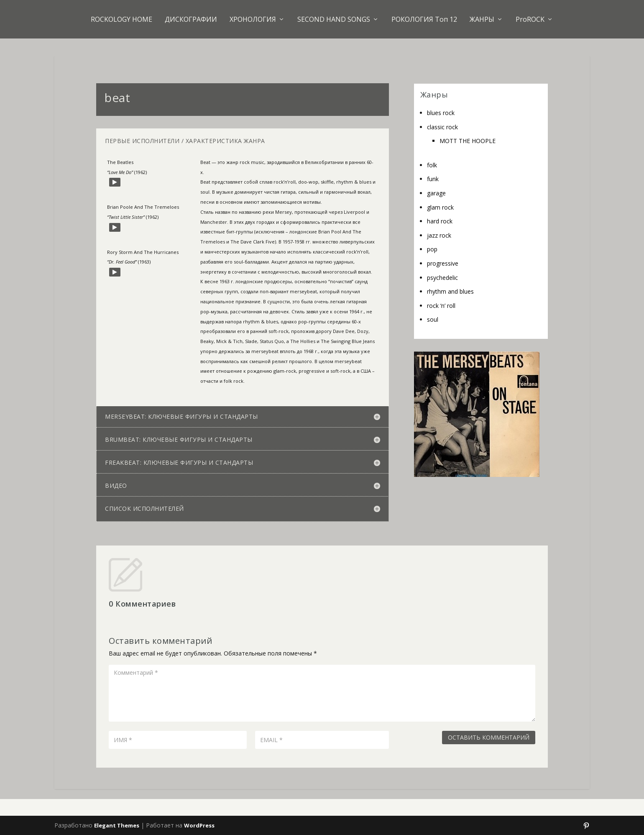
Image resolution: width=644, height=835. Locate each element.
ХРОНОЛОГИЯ (253, 19)
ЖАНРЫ (482, 19)
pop (432, 249)
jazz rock (439, 235)
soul (433, 319)
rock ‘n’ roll (441, 306)
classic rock (442, 127)
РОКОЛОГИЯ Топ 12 (424, 19)
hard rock (440, 221)
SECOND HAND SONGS (334, 19)
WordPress (199, 825)
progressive (443, 263)
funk (433, 179)
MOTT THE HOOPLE (468, 141)
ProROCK (530, 19)
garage (436, 193)
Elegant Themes (117, 825)
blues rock (441, 113)
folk (432, 165)
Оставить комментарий (489, 737)
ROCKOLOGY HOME (121, 19)
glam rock (440, 207)
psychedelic (442, 278)
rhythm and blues (450, 291)
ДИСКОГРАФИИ (191, 19)
